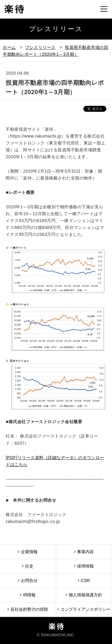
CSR (84, 580)
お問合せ (28, 580)
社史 (28, 566)
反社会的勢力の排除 (28, 609)
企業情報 (28, 552)
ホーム (9, 47)
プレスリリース (40, 47)
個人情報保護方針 (84, 595)
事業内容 (84, 552)
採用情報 (84, 566)
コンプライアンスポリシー (84, 609)
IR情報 (28, 595)
